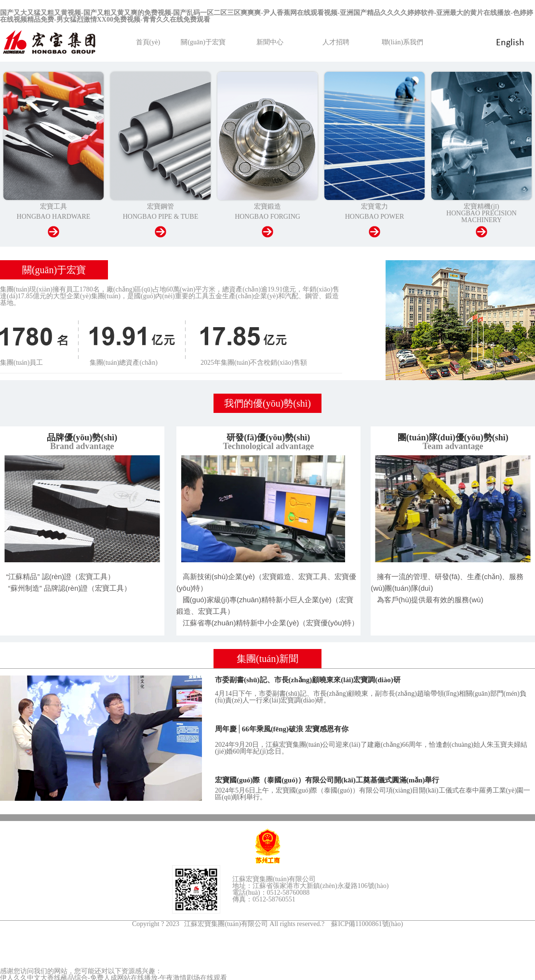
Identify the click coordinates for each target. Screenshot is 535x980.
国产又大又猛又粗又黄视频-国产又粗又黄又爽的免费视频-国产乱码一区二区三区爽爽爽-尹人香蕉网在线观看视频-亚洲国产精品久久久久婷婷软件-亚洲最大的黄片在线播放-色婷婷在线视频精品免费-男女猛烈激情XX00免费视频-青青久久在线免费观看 (267, 16)
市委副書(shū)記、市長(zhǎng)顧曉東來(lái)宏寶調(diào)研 (308, 680)
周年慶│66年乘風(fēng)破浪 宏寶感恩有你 (282, 729)
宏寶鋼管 (160, 206)
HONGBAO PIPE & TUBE (160, 217)
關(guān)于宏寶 (203, 42)
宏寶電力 (374, 206)
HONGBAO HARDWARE (54, 217)
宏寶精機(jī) (481, 206)
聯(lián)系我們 (402, 42)
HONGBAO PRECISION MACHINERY (481, 217)
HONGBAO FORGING (267, 217)
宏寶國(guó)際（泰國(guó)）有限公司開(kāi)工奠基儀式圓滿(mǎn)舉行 (327, 780)
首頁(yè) (148, 42)
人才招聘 (336, 42)
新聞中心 (270, 42)
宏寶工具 (53, 206)
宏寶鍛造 (267, 206)
